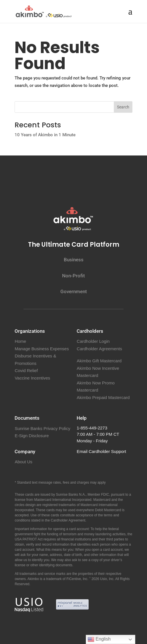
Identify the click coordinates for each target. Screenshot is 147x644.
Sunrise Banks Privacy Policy (42, 428)
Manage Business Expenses (42, 349)
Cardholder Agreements (99, 349)
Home (20, 341)
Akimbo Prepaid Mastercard (103, 397)
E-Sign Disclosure (32, 436)
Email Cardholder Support (101, 451)
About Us (23, 462)
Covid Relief (26, 370)
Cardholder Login (93, 341)
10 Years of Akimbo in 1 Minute (45, 135)
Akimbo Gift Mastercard (99, 361)
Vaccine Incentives (32, 378)
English (99, 639)
